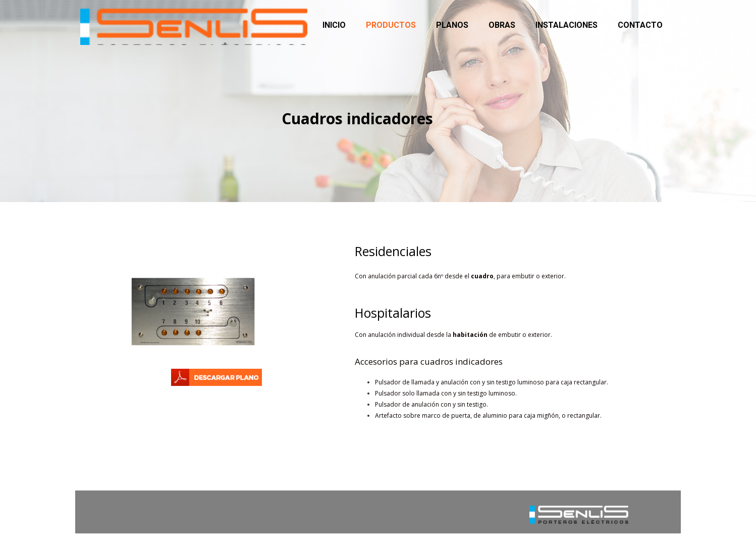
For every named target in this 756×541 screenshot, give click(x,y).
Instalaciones (566, 25)
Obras (502, 25)
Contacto (640, 25)
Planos (452, 25)
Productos (391, 25)
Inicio (334, 25)
